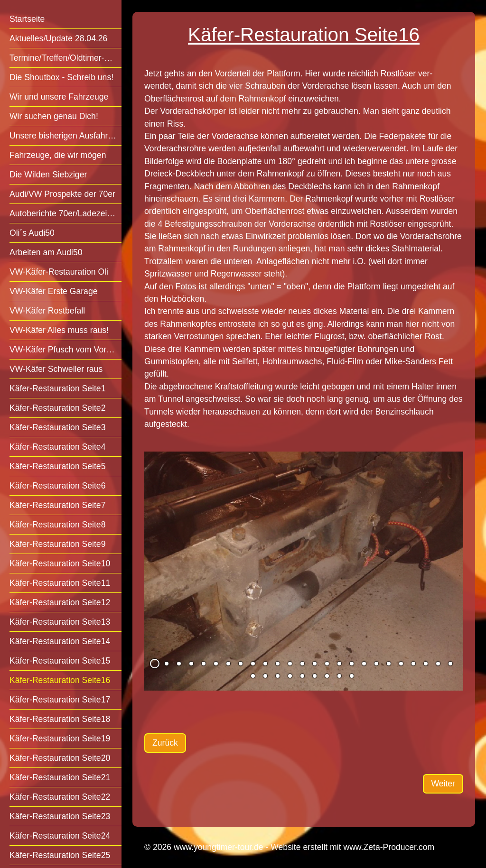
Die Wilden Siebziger (48, 175)
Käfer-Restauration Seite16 (60, 680)
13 (302, 664)
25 (450, 664)
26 (253, 676)
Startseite (27, 19)
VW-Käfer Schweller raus (56, 369)
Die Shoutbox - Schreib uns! (61, 77)
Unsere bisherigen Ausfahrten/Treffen (65, 136)
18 (364, 664)
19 (376, 664)
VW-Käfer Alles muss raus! (59, 330)
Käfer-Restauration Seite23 (60, 816)
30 (302, 676)
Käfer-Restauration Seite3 (57, 427)
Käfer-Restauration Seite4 (57, 447)
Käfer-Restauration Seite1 (57, 388)
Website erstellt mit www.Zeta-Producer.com (352, 847)
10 (265, 664)
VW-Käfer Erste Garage (53, 291)
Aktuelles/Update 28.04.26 (58, 38)
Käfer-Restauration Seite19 (60, 739)
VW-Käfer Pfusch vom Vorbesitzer (65, 350)
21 (401, 664)
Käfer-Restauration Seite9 (57, 544)
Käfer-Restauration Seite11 (60, 583)
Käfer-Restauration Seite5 (57, 466)
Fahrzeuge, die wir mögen (58, 155)
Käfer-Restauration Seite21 (60, 777)
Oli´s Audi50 (32, 233)
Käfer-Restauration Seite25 (60, 855)
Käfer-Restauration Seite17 (60, 700)
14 (315, 664)
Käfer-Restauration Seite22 (60, 797)
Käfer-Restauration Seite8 (57, 525)
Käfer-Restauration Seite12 (60, 602)
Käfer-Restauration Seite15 (60, 661)
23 (426, 664)
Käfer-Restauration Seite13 (60, 622)
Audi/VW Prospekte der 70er (62, 194)
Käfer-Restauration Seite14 (60, 641)
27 (265, 676)
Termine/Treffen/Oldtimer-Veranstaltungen (65, 58)
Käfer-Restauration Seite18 (60, 719)
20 (389, 664)
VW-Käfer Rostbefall (47, 311)
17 (352, 664)
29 (290, 676)
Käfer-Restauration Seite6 (57, 486)
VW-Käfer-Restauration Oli (59, 272)
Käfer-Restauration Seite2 (57, 408)
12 (290, 664)
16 (339, 664)
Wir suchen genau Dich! (54, 116)
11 (278, 664)
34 (352, 676)
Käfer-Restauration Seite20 (60, 758)
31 (315, 676)
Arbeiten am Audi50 (46, 252)
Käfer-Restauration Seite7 (57, 505)
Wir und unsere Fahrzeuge (59, 97)
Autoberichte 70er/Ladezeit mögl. (65, 213)
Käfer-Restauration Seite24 (60, 836)
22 (413, 664)
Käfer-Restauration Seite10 (60, 563)
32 (327, 676)
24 (438, 664)
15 (327, 664)
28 (278, 676)
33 (339, 676)
